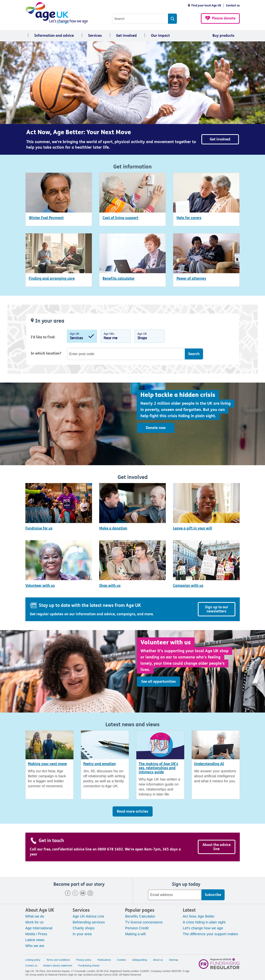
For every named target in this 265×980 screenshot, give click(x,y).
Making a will (135, 934)
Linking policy (33, 960)
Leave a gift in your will (193, 528)
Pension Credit (137, 928)
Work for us (34, 922)
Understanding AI (209, 764)
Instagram (90, 893)
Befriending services (89, 922)
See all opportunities (158, 682)
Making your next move (47, 764)
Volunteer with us (40, 586)
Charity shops (83, 928)
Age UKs (116, 337)
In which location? (46, 353)
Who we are (35, 946)
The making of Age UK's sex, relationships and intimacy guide (158, 768)
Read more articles (133, 811)
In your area (82, 934)
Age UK (82, 337)
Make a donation (113, 528)
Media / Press (36, 934)
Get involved (126, 36)
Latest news (35, 940)
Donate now (156, 428)
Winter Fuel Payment (46, 218)
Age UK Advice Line (88, 916)
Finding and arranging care (52, 278)
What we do (35, 916)
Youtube (83, 893)
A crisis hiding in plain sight (204, 922)
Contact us (233, 5)
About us (158, 960)
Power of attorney (191, 278)
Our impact (160, 36)
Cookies (122, 960)
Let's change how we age (203, 928)
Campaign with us (188, 586)
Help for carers (189, 218)
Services (95, 36)
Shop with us (110, 586)
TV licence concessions (144, 922)
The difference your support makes (210, 934)
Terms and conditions (58, 960)
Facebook (68, 893)
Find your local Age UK (206, 5)
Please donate (224, 18)
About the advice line (217, 847)
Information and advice (54, 36)
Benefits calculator (119, 278)
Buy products (223, 36)
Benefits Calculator (140, 916)
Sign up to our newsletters (217, 609)
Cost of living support (120, 218)
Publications (104, 960)
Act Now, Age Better (199, 916)
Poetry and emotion (100, 764)
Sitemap (173, 960)
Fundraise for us (39, 528)
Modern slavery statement (58, 966)
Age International (39, 928)
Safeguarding (139, 960)
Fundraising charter (89, 966)
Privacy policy (84, 960)
